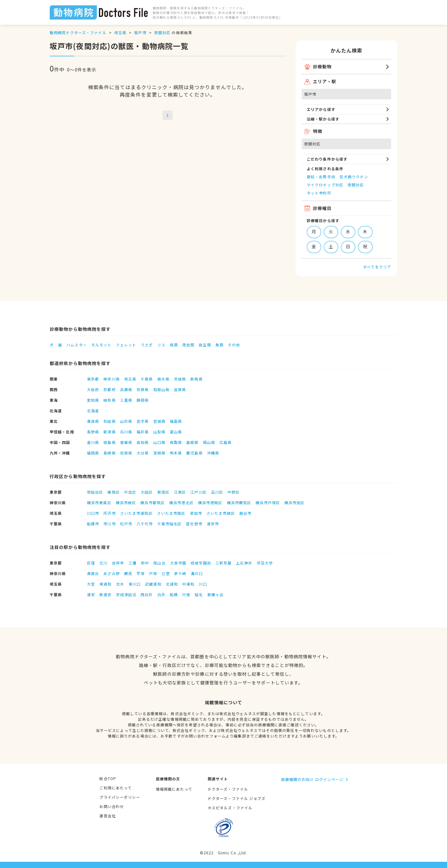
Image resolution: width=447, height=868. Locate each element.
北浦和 (172, 584)
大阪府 (93, 389)
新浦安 (105, 594)
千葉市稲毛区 (170, 524)
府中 (145, 563)
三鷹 (133, 563)
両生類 (205, 345)
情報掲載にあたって (174, 789)
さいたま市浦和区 (136, 513)
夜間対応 (162, 32)
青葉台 (93, 573)
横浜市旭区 (295, 503)
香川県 (93, 442)
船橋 (174, 594)
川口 (203, 584)
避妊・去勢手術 (321, 177)
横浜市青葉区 (99, 503)
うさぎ (147, 345)
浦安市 (213, 524)
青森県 (93, 421)
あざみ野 (111, 573)
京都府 (109, 389)
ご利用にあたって (115, 788)
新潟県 (109, 432)
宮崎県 (159, 453)
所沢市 (109, 513)
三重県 (126, 400)
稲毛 (199, 594)
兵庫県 (126, 389)
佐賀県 (126, 453)
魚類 (219, 345)
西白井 (147, 594)
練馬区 (113, 492)
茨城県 (180, 379)
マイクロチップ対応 (325, 185)
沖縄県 (213, 453)
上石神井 (244, 563)
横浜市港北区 (181, 503)
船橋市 (93, 524)
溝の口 (197, 573)
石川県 (126, 432)
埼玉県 (120, 32)
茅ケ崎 (180, 573)
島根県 (192, 442)
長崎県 (109, 453)
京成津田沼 (126, 594)
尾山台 (159, 563)
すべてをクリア (377, 267)
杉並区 (130, 492)
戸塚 (153, 573)
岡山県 (209, 442)
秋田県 (109, 421)
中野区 (234, 492)
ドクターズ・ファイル (228, 789)
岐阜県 (109, 400)
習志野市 (194, 524)
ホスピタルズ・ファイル (230, 808)
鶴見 (128, 573)
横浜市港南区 (210, 503)
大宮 (91, 584)
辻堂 (166, 573)
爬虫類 (188, 345)
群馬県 (196, 379)
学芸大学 (265, 563)
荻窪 (91, 563)
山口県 (159, 442)
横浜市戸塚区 (268, 503)
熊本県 (176, 453)
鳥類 (174, 345)
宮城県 (159, 421)
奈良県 (143, 389)
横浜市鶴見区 (239, 503)
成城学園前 (201, 563)
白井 (161, 594)
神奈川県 (111, 379)
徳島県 (109, 442)
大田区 (147, 492)
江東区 (180, 492)
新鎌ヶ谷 (215, 594)
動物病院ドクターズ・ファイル (78, 32)
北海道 (93, 411)
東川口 (135, 584)
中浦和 (188, 584)
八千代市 (145, 524)
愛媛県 (126, 442)
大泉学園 (178, 563)
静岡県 (143, 400)
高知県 (143, 442)
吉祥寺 (118, 563)
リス (161, 345)
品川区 (217, 492)
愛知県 (93, 400)
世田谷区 (95, 492)
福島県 (176, 421)
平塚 (141, 573)
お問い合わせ (112, 806)
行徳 (186, 594)
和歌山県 (161, 389)
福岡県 (93, 453)
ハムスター (77, 345)
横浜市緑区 (126, 503)
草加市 (196, 513)
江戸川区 (198, 492)
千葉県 (147, 379)
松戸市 (126, 524)
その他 (234, 345)
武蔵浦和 (153, 584)
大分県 (143, 453)
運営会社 (107, 816)
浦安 (91, 594)
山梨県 (159, 432)
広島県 (226, 442)
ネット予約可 (319, 193)
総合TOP (108, 778)
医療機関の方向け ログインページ (312, 779)
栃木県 (163, 379)
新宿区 (163, 492)
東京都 (93, 379)
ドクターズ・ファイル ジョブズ (237, 798)
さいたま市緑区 (221, 513)
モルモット (102, 345)
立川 (103, 563)
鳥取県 (176, 442)
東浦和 (105, 584)
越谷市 (245, 513)
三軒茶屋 (223, 563)
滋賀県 (180, 389)
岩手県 (143, 421)
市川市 (109, 524)
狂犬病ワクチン (354, 177)
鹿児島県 (194, 453)
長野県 (93, 432)
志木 (120, 584)
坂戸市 (140, 32)
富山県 (176, 432)
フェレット (126, 345)
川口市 (93, 513)
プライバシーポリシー (120, 797)
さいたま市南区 (171, 513)
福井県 (143, 432)
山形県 (126, 421)
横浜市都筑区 (153, 503)
